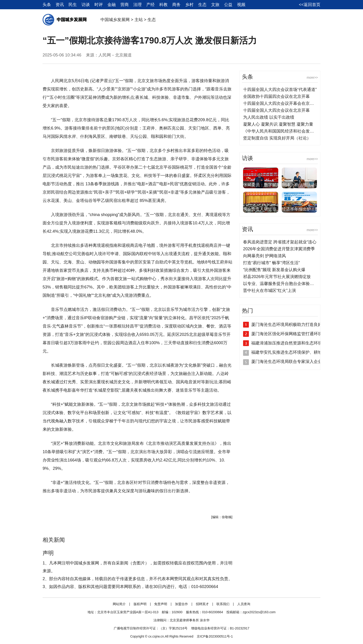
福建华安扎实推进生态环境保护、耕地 (287, 352)
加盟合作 (181, 604)
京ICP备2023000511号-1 (215, 636)
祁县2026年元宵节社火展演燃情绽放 (277, 277)
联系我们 (223, 604)
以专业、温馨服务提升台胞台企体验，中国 (283, 284)
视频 (241, 5)
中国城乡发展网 (115, 20)
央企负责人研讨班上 (262, 209)
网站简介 (119, 604)
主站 (139, 20)
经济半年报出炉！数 (300, 209)
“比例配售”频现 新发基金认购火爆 (274, 270)
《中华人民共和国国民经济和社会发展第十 (283, 131)
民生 (73, 5)
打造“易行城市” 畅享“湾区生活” (271, 263)
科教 (163, 5)
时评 (99, 5)
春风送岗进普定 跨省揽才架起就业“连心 (280, 242)
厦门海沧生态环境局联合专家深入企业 (287, 362)
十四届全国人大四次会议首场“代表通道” (280, 90)
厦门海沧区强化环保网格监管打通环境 (287, 334)
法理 (138, 5)
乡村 (189, 5)
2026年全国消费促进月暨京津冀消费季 (279, 249)
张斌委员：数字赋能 (262, 185)
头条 (47, 5)
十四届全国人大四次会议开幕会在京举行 (281, 103)
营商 (125, 5)
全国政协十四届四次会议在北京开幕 (276, 96)
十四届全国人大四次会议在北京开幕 (276, 110)
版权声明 (140, 604)
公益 (228, 5)
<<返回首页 (310, 5)
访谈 (86, 5)
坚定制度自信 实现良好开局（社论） (277, 138)
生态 (202, 5)
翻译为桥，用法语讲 (300, 185)
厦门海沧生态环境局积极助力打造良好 (287, 325)
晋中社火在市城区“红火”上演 (269, 291)
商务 (176, 5)
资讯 (60, 5)
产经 (150, 5)
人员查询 (244, 604)
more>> (312, 77)
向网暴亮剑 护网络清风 (264, 256)
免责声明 (161, 604)
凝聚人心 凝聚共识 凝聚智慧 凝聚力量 (278, 124)
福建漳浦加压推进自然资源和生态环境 (287, 343)
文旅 (215, 5)
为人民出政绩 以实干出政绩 (269, 117)
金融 (112, 5)
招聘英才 (202, 604)
